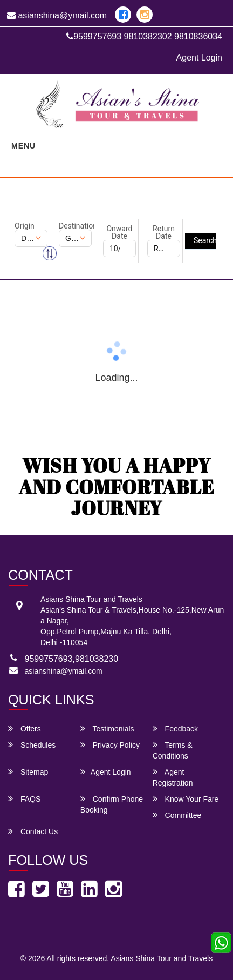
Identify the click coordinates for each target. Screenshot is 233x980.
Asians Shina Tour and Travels (162, 958)
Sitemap (28, 772)
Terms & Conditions (173, 750)
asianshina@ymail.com (57, 15)
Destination (75, 226)
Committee (177, 815)
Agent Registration (173, 777)
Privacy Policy (110, 745)
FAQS (24, 799)
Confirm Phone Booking (112, 804)
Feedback (175, 729)
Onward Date (119, 232)
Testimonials (107, 729)
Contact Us (33, 831)
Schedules (32, 745)
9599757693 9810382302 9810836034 (144, 36)
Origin (25, 226)
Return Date (164, 232)
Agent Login (199, 58)
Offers (25, 729)
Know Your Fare (186, 799)
